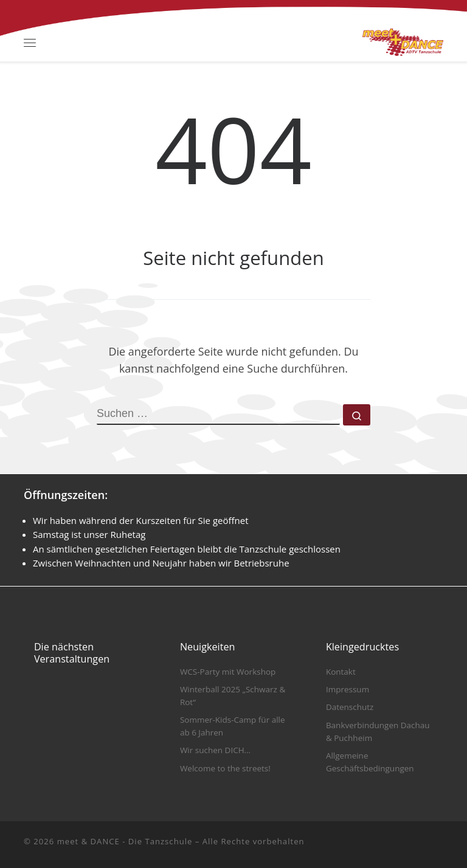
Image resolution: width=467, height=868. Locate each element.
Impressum (348, 689)
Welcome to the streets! (225, 768)
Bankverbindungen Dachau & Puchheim (378, 732)
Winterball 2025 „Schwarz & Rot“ (233, 696)
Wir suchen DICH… (215, 750)
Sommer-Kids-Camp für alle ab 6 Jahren (233, 726)
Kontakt (341, 672)
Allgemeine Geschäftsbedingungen (370, 762)
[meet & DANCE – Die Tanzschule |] (403, 41)
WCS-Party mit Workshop (228, 672)
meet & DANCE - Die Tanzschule (125, 841)
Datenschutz (350, 707)
